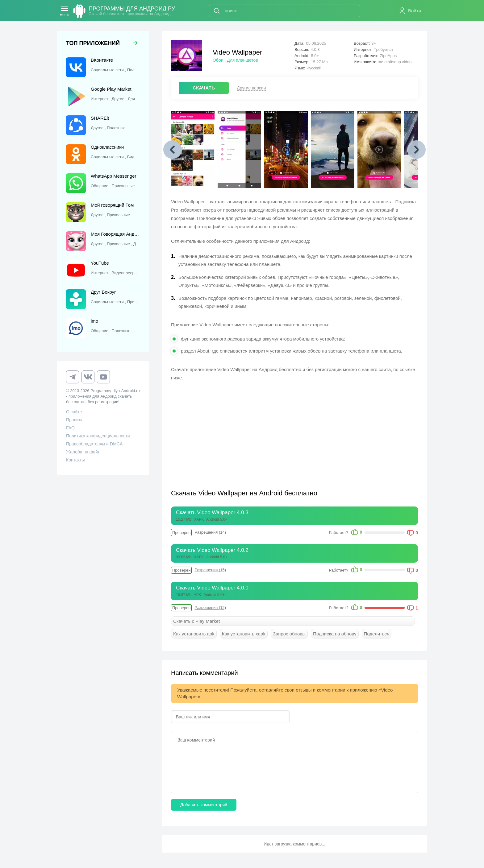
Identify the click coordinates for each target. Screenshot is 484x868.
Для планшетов (242, 60)
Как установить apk (194, 634)
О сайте (74, 412)
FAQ (70, 428)
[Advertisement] (233, 431)
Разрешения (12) (210, 608)
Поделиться (377, 634)
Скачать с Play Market (196, 621)
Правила (75, 420)
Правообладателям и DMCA (94, 444)
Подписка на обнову (335, 634)
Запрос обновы (289, 634)
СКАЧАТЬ (204, 88)
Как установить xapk (244, 634)
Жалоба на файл (83, 452)
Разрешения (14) (210, 532)
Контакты (75, 460)
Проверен (181, 533)
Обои (218, 60)
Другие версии (251, 88)
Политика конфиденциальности (98, 436)
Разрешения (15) (210, 570)
